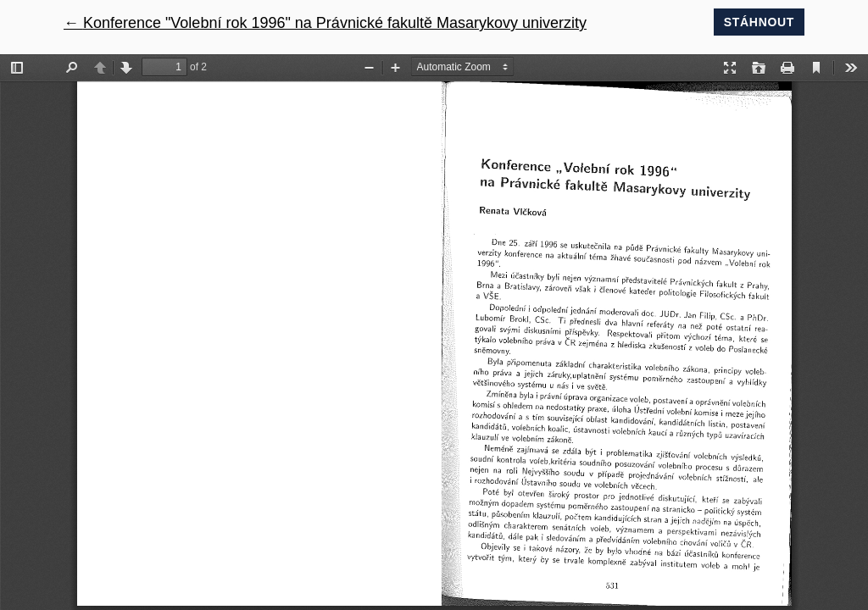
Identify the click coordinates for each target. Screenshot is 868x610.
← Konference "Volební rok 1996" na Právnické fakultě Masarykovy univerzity (325, 23)
